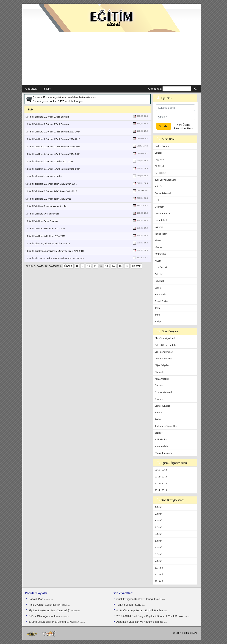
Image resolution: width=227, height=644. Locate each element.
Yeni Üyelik (183, 125)
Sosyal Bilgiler (162, 301)
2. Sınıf (158, 514)
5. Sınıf (158, 534)
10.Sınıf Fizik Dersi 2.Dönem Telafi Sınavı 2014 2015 (51, 184)
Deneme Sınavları (164, 359)
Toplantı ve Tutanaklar (166, 426)
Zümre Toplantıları (164, 453)
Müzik (158, 261)
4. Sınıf (158, 527)
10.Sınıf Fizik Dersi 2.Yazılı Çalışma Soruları (46, 206)
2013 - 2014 (161, 483)
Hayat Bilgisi (161, 220)
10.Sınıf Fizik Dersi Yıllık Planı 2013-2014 (45, 229)
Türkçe (158, 321)
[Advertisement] (112, 59)
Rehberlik (160, 281)
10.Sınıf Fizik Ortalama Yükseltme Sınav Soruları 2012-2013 (55, 251)
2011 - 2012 (161, 470)
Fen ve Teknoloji (163, 193)
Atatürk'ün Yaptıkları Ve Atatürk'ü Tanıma (140, 622)
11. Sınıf (159, 574)
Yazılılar (159, 433)
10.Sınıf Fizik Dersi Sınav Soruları (41, 221)
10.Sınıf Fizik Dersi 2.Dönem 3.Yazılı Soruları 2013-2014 (53, 169)
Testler (158, 419)
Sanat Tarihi (161, 294)
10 (88, 266)
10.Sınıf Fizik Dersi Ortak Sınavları (42, 214)
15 (120, 266)
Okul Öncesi (161, 267)
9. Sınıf (158, 561)
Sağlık (158, 288)
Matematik (160, 254)
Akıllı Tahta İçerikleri (165, 338)
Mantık (158, 247)
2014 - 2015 (161, 490)
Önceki (68, 266)
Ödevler (159, 386)
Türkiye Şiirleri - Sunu (129, 605)
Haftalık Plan (36, 599)
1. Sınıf (158, 507)
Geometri (160, 207)
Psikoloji (159, 274)
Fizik (157, 200)
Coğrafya (159, 160)
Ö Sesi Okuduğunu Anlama (45, 616)
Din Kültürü (160, 173)
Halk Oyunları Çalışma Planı (45, 605)
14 (113, 266)
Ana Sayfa (31, 89)
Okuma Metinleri (163, 392)
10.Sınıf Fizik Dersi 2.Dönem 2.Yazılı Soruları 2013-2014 (53, 132)
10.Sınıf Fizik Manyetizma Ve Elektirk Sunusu (48, 244)
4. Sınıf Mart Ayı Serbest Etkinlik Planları (140, 610)
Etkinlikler (160, 372)
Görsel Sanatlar (162, 214)
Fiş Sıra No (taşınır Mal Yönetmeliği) (50, 610)
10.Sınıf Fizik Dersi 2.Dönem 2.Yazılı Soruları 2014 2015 (53, 139)
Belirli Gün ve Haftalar (166, 345)
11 (95, 266)
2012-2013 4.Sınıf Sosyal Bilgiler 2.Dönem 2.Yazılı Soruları (151, 616)
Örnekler (159, 399)
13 (106, 266)
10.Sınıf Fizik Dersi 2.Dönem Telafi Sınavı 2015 (48, 199)
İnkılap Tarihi (161, 234)
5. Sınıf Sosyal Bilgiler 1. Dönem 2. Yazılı (52, 622)
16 (127, 266)
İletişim (47, 89)
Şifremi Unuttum (183, 128)
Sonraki (137, 266)
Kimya (158, 241)
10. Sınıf (159, 568)
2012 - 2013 (161, 477)
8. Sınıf (158, 554)
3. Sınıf (158, 521)
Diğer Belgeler (162, 365)
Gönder (164, 126)
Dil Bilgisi (159, 166)
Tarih (157, 308)
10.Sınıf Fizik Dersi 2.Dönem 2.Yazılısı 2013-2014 (49, 161)
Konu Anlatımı (162, 379)
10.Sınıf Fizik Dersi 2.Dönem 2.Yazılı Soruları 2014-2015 (53, 147)
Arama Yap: (155, 89)
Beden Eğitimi (162, 146)
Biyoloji (159, 153)
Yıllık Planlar (161, 440)
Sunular (159, 413)
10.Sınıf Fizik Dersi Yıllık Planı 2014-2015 (45, 236)
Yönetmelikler (162, 446)
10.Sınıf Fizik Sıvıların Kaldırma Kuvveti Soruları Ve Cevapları (55, 258)
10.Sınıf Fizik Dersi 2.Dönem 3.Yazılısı (44, 176)
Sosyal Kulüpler (162, 406)
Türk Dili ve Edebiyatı (165, 180)
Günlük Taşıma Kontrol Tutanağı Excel (139, 599)
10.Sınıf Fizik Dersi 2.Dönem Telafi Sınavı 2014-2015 (51, 191)
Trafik (158, 315)
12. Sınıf (159, 581)
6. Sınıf (158, 541)
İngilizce (159, 227)
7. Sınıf (158, 547)
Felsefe (158, 187)
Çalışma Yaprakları (164, 352)
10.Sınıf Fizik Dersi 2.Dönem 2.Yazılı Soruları (47, 117)
